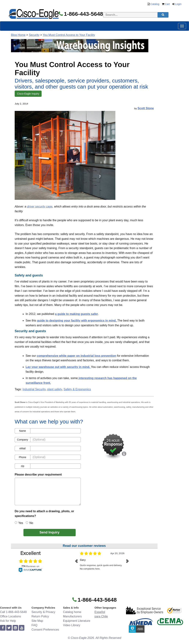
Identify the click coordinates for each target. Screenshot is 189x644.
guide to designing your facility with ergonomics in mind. (77, 321)
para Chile (101, 616)
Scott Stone (146, 108)
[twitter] (9, 628)
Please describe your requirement (38, 475)
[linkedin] (15, 628)
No (29, 523)
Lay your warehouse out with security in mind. (58, 367)
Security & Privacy (43, 612)
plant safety (55, 389)
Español (100, 612)
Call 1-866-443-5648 (13, 612)
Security (34, 35)
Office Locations (10, 616)
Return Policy (40, 616)
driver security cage (40, 207)
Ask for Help (8, 621)
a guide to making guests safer (76, 314)
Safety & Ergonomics (77, 389)
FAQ (34, 625)
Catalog (155, 4)
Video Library (72, 625)
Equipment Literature (77, 621)
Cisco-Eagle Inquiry (28, 94)
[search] (163, 15)
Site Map (37, 621)
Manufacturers (72, 616)
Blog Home (18, 35)
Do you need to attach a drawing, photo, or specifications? (44, 514)
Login (178, 4)
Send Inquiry (49, 532)
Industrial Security (34, 389)
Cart (167, 4)
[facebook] (3, 628)
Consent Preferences (45, 630)
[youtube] (22, 628)
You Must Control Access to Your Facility (69, 35)
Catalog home (72, 612)
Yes (19, 523)
